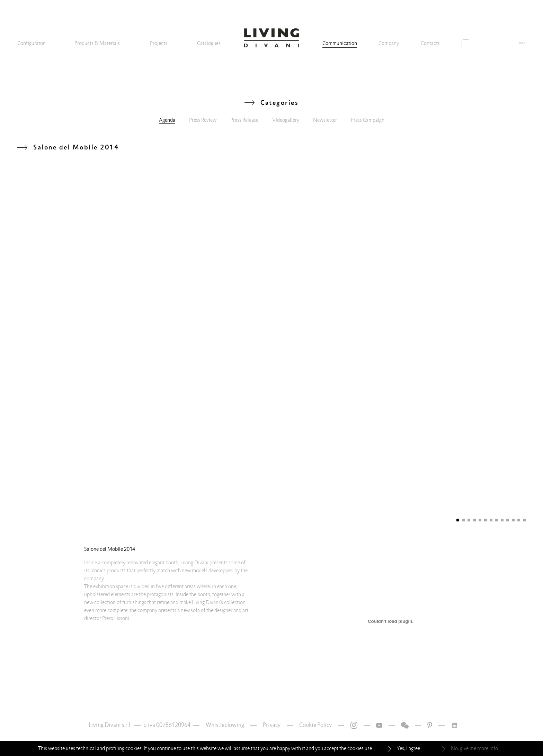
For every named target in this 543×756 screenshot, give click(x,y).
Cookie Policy (315, 725)
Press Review (203, 120)
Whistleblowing (225, 725)
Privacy (272, 725)
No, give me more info (474, 748)
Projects (159, 43)
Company (389, 43)
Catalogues (209, 43)
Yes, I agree (408, 748)
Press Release (244, 120)
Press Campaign (368, 120)
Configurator (31, 43)
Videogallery (286, 120)
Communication (340, 43)
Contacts (430, 43)
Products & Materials (97, 43)
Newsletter (325, 120)
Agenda (167, 120)
